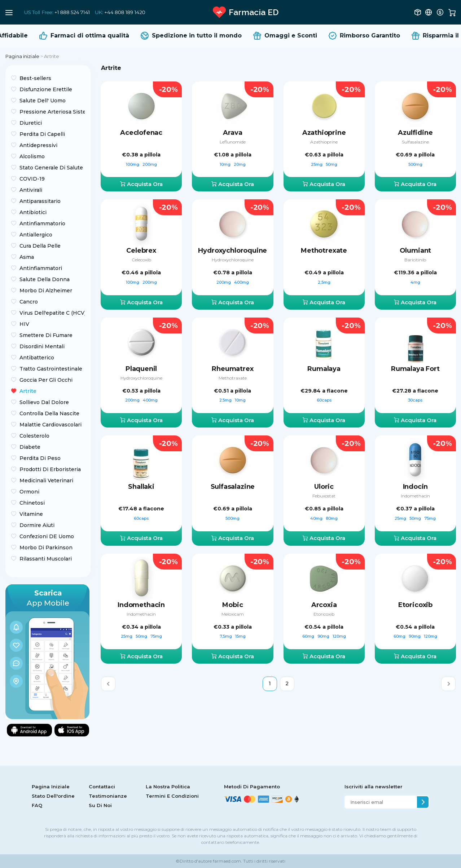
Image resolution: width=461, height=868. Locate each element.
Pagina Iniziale (51, 787)
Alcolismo (32, 156)
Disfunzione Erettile (46, 89)
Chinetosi (32, 503)
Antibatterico (37, 358)
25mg (317, 164)
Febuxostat (324, 496)
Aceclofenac (141, 133)
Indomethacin (415, 496)
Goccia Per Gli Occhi (46, 380)
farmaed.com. (227, 861)
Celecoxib (141, 260)
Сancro (29, 302)
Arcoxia (324, 605)
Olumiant (416, 251)
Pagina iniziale (22, 56)
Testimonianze (108, 796)
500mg (415, 164)
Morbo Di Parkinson (46, 548)
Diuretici (31, 123)
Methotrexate (324, 251)
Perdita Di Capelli (42, 134)
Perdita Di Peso (40, 458)
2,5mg (324, 282)
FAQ (37, 805)
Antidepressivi (38, 145)
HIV (24, 324)
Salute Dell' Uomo (43, 101)
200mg (150, 164)
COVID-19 (32, 179)
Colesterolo (34, 436)
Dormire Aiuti (37, 525)
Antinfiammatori (41, 268)
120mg (339, 636)
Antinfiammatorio (42, 223)
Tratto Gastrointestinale (51, 369)
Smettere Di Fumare (46, 335)
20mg (240, 164)
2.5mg (226, 400)
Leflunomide (233, 142)
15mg (240, 636)
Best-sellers (35, 78)
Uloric (324, 487)
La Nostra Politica (168, 787)
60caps (324, 400)
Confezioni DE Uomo (47, 536)
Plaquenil (141, 369)
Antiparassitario (40, 201)
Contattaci (102, 787)
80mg (332, 518)
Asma (27, 257)
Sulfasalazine (415, 142)
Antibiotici (33, 212)
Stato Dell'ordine (53, 796)
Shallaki (141, 487)
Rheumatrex (232, 369)
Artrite (28, 391)
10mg (226, 164)
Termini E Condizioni (172, 796)
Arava (232, 133)
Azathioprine (324, 133)
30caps (415, 400)
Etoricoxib (324, 614)
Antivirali (31, 190)
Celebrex (141, 251)
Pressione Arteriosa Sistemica (52, 112)
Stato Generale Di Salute (51, 168)
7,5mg (226, 636)
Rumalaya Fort (415, 369)
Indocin (416, 487)
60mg (309, 636)
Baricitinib (415, 260)
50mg (332, 164)
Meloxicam (233, 614)
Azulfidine (415, 133)
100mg (133, 164)
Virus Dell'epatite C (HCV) (52, 313)
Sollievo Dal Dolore (44, 402)
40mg (317, 518)
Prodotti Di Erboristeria (50, 469)
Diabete (30, 447)
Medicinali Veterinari (46, 480)
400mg (242, 282)
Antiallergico (36, 235)
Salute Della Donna (45, 279)
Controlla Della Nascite (49, 413)
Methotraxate (233, 378)
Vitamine (31, 514)
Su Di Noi (100, 805)
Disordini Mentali (42, 346)
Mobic (232, 605)
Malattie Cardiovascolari (51, 425)
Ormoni (29, 492)
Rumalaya (324, 369)
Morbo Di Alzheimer (46, 291)
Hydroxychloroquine (232, 251)
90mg (324, 636)
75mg (430, 518)
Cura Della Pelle (40, 246)
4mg (415, 282)
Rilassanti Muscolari (46, 559)
